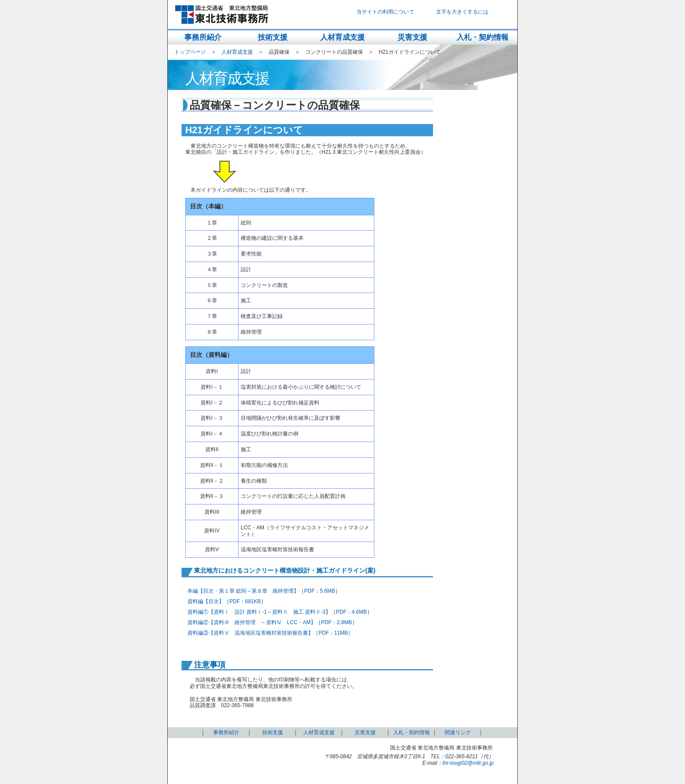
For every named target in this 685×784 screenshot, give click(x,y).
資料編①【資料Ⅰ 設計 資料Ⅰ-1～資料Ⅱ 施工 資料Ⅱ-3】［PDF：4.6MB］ (280, 612)
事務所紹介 (203, 37)
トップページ (190, 52)
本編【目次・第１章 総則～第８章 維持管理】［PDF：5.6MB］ (264, 591)
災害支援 (412, 37)
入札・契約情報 (483, 37)
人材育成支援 (342, 37)
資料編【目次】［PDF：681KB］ (227, 601)
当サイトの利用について (385, 12)
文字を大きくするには (462, 12)
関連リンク (458, 732)
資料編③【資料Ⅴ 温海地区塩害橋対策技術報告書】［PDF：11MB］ (270, 633)
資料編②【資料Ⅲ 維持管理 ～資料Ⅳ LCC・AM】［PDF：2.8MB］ (272, 622)
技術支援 (273, 37)
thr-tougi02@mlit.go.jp (468, 763)
